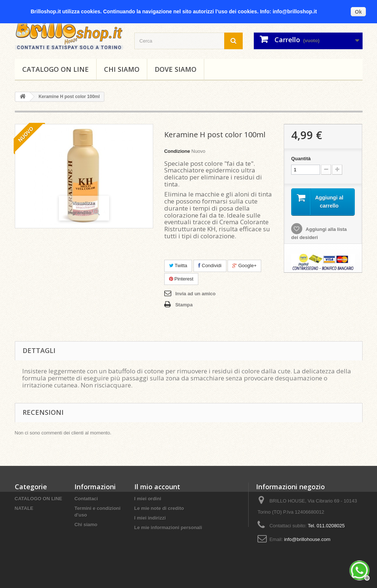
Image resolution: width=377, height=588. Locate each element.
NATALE (24, 508)
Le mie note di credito (159, 508)
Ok (358, 12)
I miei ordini (148, 499)
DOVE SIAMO (176, 69)
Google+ (244, 266)
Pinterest (181, 279)
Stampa (184, 305)
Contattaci (86, 499)
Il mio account (157, 487)
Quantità (301, 159)
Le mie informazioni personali (168, 527)
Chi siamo (122, 69)
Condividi (210, 266)
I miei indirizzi (150, 518)
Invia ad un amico (196, 294)
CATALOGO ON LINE (55, 69)
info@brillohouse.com (307, 539)
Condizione (177, 151)
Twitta (178, 266)
